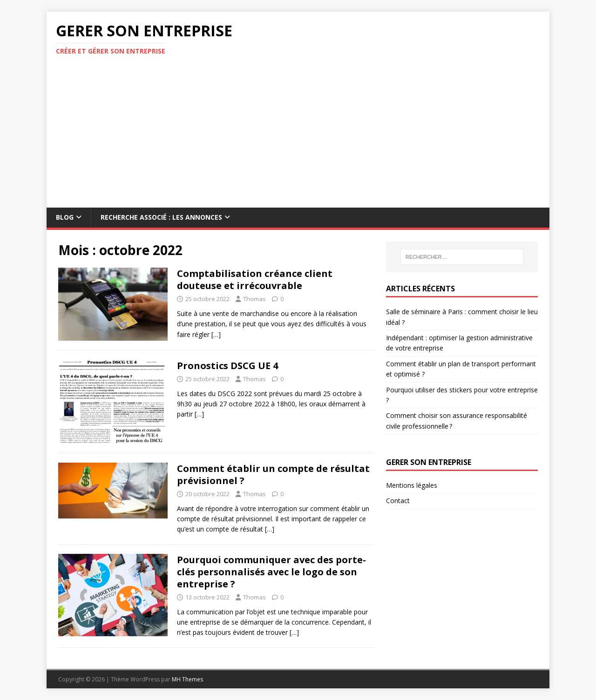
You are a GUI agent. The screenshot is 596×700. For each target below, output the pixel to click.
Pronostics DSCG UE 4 (227, 366)
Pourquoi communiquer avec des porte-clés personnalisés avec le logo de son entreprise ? (271, 572)
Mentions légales (412, 485)
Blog (65, 217)
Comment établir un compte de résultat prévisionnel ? (273, 475)
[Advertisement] (298, 138)
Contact (398, 501)
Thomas (254, 299)
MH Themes (187, 679)
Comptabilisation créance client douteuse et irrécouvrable (255, 279)
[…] (216, 334)
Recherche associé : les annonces (161, 217)
